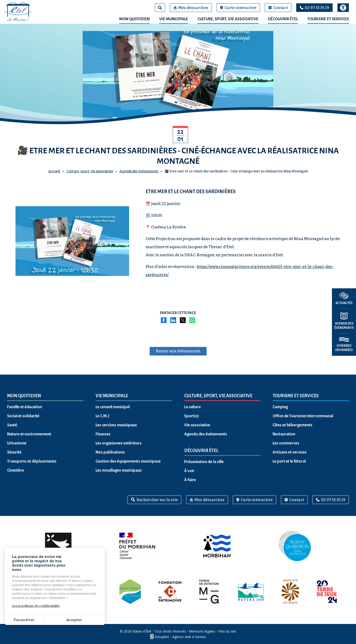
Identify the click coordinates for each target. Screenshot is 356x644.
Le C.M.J (102, 416)
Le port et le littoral (289, 461)
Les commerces (286, 443)
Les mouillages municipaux (119, 470)
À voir (189, 471)
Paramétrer (24, 620)
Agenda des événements (139, 171)
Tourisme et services (328, 19)
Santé (12, 425)
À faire (190, 480)
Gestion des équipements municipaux (128, 461)
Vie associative (197, 425)
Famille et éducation (25, 407)
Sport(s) (192, 416)
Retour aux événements (178, 351)
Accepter (74, 620)
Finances (103, 434)
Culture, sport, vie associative (228, 19)
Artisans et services (290, 452)
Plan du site (227, 631)
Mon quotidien (134, 19)
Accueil (54, 171)
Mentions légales (202, 631)
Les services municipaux (116, 425)
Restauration (284, 434)
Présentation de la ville (204, 462)
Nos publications (110, 452)
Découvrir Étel (283, 19)
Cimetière (16, 470)
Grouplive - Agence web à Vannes (180, 636)
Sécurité (14, 452)
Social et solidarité (23, 416)
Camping (280, 407)
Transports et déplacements (32, 461)
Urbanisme (17, 443)
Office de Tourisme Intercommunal (303, 416)
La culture (193, 407)
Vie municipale (174, 19)
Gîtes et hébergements (292, 425)
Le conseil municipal (113, 407)
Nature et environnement (29, 434)
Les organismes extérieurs (119, 443)
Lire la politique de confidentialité (36, 606)
